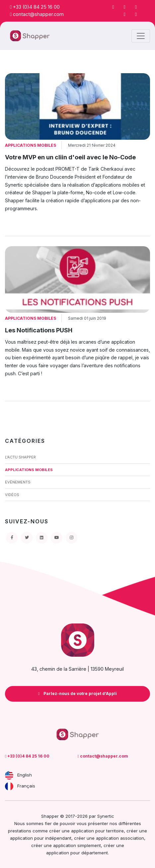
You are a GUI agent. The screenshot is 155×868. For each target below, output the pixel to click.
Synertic (106, 816)
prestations (20, 831)
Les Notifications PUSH (39, 330)
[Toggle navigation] (141, 36)
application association (120, 838)
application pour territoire (97, 831)
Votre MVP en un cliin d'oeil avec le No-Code (70, 157)
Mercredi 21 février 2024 (92, 145)
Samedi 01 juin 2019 (87, 318)
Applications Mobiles (31, 145)
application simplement (77, 845)
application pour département (77, 853)
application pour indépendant (41, 838)
